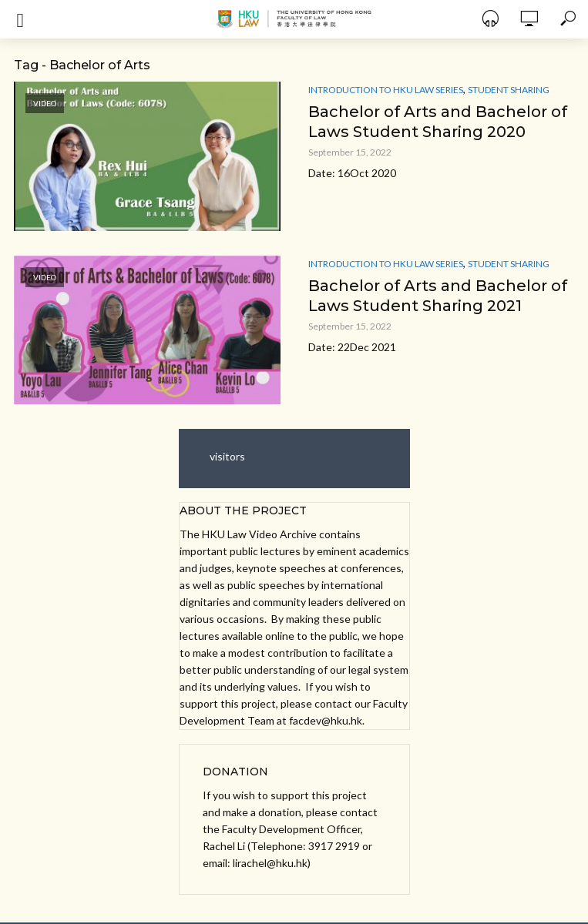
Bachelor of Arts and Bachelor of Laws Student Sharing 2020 (438, 122)
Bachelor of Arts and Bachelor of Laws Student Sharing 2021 (438, 296)
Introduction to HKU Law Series (386, 90)
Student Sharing (509, 90)
